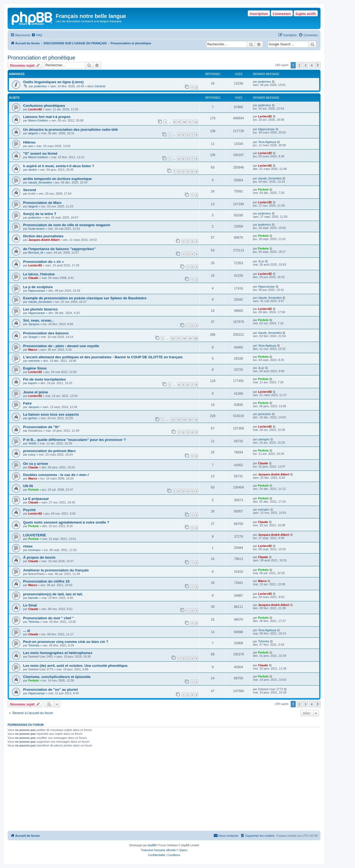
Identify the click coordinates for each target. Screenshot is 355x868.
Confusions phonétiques (44, 106)
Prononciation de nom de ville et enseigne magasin (67, 225)
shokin (33, 170)
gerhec (33, 418)
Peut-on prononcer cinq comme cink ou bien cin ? (66, 642)
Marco (33, 350)
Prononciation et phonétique (41, 58)
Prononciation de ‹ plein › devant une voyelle (61, 346)
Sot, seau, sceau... (39, 320)
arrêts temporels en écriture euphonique (57, 179)
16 (172, 338)
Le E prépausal (36, 499)
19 (190, 338)
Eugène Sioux (35, 368)
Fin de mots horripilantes (45, 379)
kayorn (33, 383)
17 (178, 338)
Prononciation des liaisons (46, 333)
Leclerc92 (35, 109)
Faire (27, 403)
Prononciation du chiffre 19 (46, 581)
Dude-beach (36, 229)
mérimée (34, 361)
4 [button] (312, 65)
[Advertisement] (164, 790)
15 (190, 420)
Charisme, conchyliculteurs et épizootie (57, 677)
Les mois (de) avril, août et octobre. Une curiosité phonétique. (76, 666)
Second (30, 190)
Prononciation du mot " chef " (48, 618)
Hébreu (29, 142)
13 (178, 420)
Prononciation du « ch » (43, 262)
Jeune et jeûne (36, 392)
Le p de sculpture (38, 287)
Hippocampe (266, 129)
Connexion (282, 14)
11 (190, 122)
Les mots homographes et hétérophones (58, 653)
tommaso (34, 550)
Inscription (259, 14)
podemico (40, 86)
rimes (28, 546)
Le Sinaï (30, 605)
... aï (27, 631)
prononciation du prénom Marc (49, 451)
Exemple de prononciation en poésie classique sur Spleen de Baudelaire (85, 298)
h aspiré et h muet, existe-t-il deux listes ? (59, 166)
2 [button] (299, 65)
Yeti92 (32, 443)
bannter (33, 598)
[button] (318, 65)
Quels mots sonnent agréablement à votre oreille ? (66, 522)
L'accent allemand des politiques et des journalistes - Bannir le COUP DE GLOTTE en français (103, 357)
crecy (32, 455)
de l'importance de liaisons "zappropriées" (59, 249)
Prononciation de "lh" (42, 427)
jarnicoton (265, 414)
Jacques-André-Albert (44, 240)
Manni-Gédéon (38, 120)
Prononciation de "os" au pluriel (51, 690)
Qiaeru (183, 850)
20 (196, 338)
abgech (33, 133)
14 (184, 420)
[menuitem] (37, 35)
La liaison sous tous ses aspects (51, 414)
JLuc (261, 261)
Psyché (29, 510)
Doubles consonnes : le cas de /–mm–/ (56, 475)
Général (100, 86)
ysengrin (264, 439)
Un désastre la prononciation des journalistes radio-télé (70, 130)
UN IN (28, 486)
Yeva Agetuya (267, 142)
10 (184, 122)
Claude (33, 278)
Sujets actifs (306, 14)
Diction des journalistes (43, 236)
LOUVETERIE (34, 535)
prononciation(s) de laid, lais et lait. (53, 594)
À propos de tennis (39, 557)
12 (196, 122)
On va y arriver (36, 464)
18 (184, 338)
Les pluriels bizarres (40, 309)
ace (31, 146)
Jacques (34, 324)
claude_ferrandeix (40, 182)
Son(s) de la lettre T (40, 214)
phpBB (152, 845)
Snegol (33, 337)
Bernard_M (36, 253)
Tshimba (34, 622)
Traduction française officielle (158, 850)
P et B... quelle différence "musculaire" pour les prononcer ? (74, 440)
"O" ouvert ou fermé (40, 153)
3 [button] (305, 65)
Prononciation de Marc (42, 203)
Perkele (263, 189)
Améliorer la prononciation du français (56, 570)
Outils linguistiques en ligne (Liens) (53, 82)
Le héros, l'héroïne (39, 274)
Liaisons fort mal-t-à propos (47, 117)
